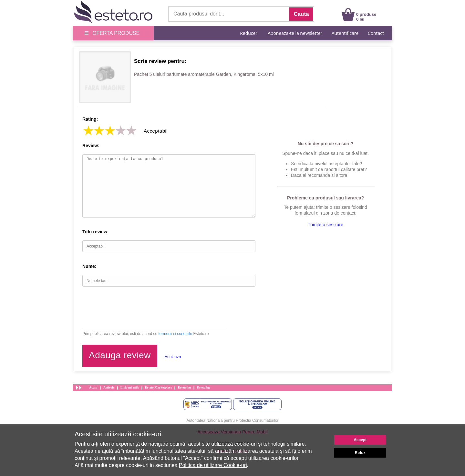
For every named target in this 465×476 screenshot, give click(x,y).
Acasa (93, 387)
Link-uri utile (130, 387)
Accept (360, 440)
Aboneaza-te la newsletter (295, 33)
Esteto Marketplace (159, 387)
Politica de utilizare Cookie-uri (213, 465)
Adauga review (120, 355)
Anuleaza (173, 357)
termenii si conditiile (175, 334)
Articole (109, 387)
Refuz (360, 453)
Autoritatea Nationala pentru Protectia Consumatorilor (233, 420)
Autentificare (345, 33)
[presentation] (131, 307)
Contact (376, 33)
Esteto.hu (184, 387)
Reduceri (249, 33)
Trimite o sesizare (325, 225)
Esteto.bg (203, 387)
